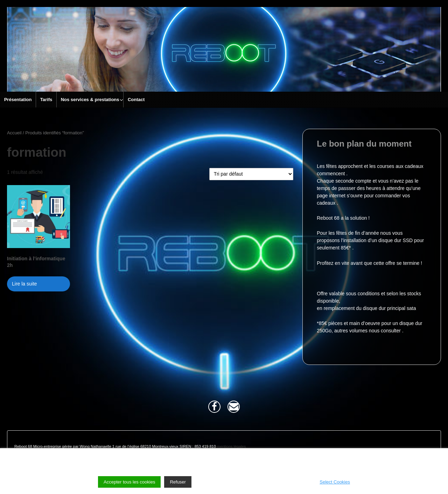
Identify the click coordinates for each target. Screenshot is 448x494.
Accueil (14, 133)
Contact (136, 100)
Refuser (178, 482)
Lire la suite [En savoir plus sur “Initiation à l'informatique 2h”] (24, 284)
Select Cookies (335, 482)
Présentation (18, 100)
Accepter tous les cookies (129, 482)
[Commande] (251, 174)
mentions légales (232, 446)
